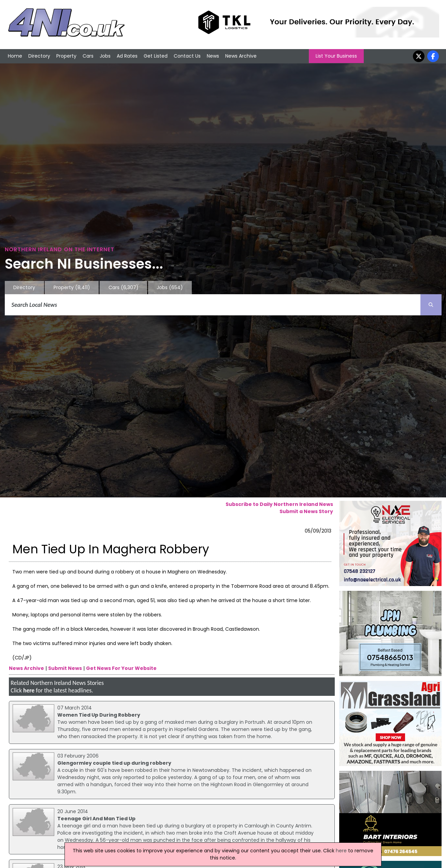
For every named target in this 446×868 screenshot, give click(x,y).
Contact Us (187, 56)
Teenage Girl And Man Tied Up (96, 819)
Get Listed (156, 56)
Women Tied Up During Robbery (99, 715)
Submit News (65, 668)
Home (15, 56)
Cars (88, 56)
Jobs (105, 56)
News (213, 56)
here (29, 690)
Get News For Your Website (121, 668)
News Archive (241, 56)
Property (66, 56)
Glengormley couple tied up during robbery (114, 763)
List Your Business (336, 56)
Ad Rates (127, 56)
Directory (39, 56)
